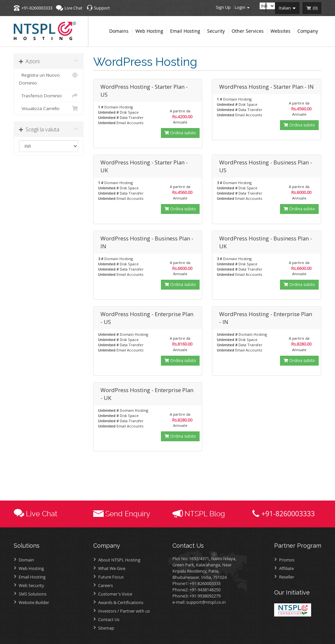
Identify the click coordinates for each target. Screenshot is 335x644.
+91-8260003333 (37, 8)
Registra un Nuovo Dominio (49, 78)
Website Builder (34, 602)
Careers (106, 585)
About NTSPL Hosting (119, 560)
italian (287, 8)
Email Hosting (32, 577)
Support (102, 8)
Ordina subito (180, 133)
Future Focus (111, 577)
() (315, 8)
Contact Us (109, 619)
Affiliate (286, 568)
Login (242, 7)
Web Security (31, 585)
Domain (26, 560)
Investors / (124, 611)
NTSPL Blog (205, 514)
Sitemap (106, 628)
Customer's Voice (115, 594)
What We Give (112, 568)
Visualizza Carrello (49, 108)
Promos (287, 560)
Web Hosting (31, 568)
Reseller (287, 577)
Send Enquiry (128, 514)
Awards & (121, 602)
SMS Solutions (33, 594)
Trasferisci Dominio (49, 96)
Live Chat (73, 8)
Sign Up (223, 7)
